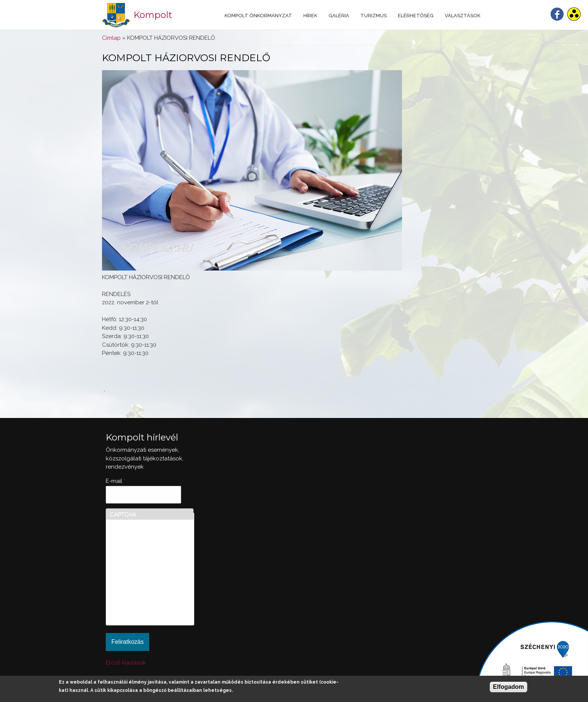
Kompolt (153, 15)
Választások (463, 16)
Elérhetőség (416, 16)
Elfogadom (509, 687)
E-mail (116, 481)
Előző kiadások (126, 663)
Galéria (339, 16)
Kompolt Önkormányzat (258, 16)
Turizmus (373, 16)
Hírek (310, 16)
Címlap (111, 38)
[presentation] (141, 594)
